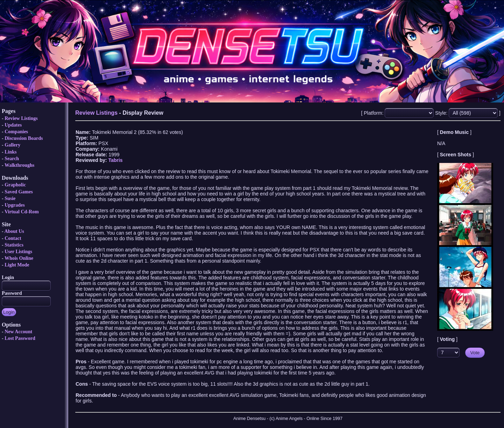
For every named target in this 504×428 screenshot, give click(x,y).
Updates (13, 125)
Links (10, 152)
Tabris (115, 160)
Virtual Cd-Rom (22, 212)
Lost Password (20, 338)
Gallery (12, 145)
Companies (16, 132)
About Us (14, 231)
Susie (10, 198)
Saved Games (19, 192)
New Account (18, 332)
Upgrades (15, 205)
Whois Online (19, 258)
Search (12, 159)
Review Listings (21, 118)
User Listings (18, 252)
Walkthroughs (19, 165)
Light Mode (17, 265)
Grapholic (15, 185)
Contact (13, 238)
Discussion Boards (24, 138)
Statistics (14, 245)
